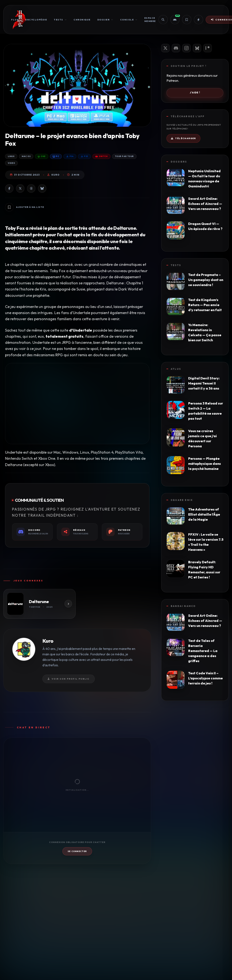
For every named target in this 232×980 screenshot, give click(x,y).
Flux (15, 20)
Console (129, 20)
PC (56, 156)
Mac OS (26, 156)
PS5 (84, 156)
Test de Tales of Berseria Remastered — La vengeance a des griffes (203, 651)
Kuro (54, 175)
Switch (101, 156)
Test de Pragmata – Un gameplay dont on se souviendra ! (206, 280)
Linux (11, 156)
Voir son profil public (69, 679)
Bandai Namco (183, 606)
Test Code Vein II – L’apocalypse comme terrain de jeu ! (205, 678)
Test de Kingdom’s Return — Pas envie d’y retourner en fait (205, 305)
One (42, 156)
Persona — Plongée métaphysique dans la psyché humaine (205, 464)
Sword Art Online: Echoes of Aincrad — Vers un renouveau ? (205, 204)
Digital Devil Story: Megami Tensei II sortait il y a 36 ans (204, 383)
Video (11, 163)
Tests (60, 20)
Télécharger (183, 138)
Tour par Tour (124, 156)
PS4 (70, 156)
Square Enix (182, 500)
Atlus (176, 369)
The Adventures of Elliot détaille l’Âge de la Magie (204, 514)
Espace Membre (150, 20)
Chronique (82, 20)
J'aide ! (195, 93)
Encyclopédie (36, 20)
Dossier (105, 20)
